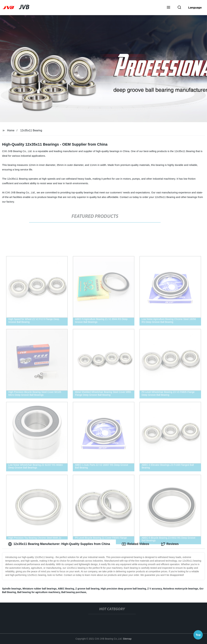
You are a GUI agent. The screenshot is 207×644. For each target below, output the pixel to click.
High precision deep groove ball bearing (123, 589)
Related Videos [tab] (135, 544)
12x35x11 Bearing (31, 130)
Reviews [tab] (170, 544)
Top (198, 635)
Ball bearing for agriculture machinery (39, 592)
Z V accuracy (154, 589)
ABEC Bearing (66, 589)
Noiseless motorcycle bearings (181, 589)
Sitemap (127, 639)
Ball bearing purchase (74, 592)
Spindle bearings (12, 589)
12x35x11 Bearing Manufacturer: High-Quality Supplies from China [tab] (59, 544)
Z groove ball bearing (87, 589)
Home (11, 130)
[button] (168, 8)
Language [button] (195, 7)
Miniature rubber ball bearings (40, 589)
